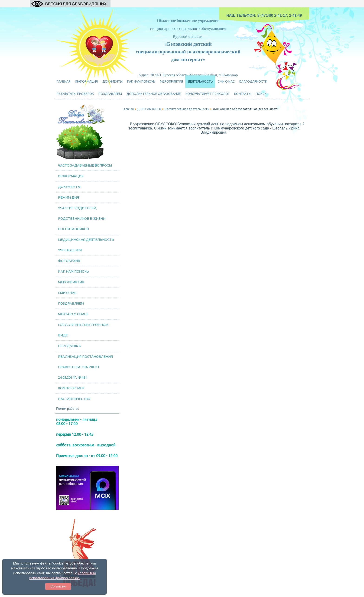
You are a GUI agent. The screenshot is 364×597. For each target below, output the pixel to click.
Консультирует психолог (208, 94)
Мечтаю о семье (73, 314)
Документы (112, 81)
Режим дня (68, 197)
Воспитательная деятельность (187, 109)
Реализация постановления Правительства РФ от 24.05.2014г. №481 (85, 367)
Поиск (261, 94)
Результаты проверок (75, 94)
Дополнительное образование (154, 94)
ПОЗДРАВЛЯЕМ (110, 94)
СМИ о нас (226, 81)
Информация (86, 81)
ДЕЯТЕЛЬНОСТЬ (200, 81)
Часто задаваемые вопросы (85, 165)
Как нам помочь (141, 81)
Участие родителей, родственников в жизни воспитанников (82, 218)
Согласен (58, 586)
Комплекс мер (71, 388)
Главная (63, 81)
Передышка (69, 346)
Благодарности (253, 81)
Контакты (243, 94)
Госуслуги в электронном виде (83, 330)
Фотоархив (69, 261)
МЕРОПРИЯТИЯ (171, 81)
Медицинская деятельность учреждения (86, 245)
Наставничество (74, 399)
